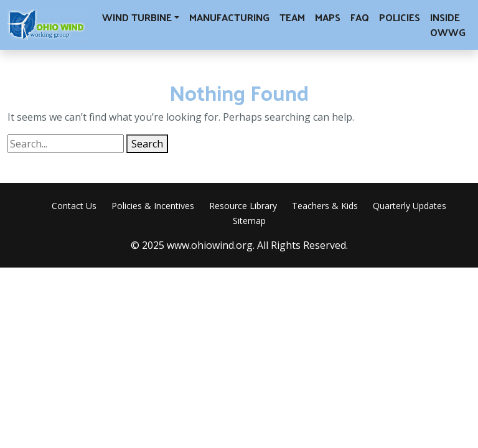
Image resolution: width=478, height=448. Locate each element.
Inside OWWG (448, 25)
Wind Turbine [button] (137, 17)
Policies (400, 17)
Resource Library (243, 206)
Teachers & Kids (325, 206)
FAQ (360, 17)
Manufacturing (229, 17)
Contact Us (74, 206)
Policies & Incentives (153, 206)
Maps (328, 17)
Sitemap (249, 221)
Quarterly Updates (410, 206)
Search (147, 144)
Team (292, 17)
